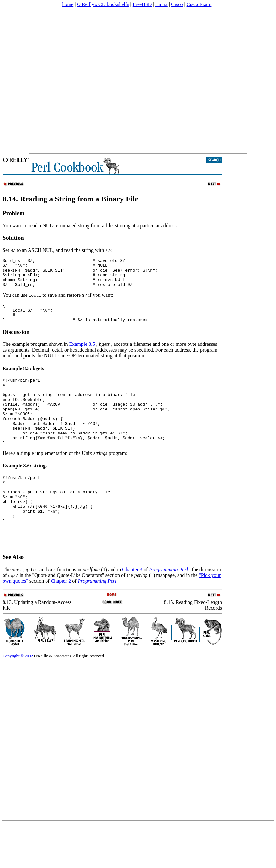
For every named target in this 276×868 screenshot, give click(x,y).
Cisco (177, 4)
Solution (13, 238)
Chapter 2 (61, 618)
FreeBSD (142, 4)
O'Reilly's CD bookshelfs (103, 4)
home (68, 4)
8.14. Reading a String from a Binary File (70, 199)
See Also (13, 594)
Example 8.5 (82, 354)
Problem (13, 213)
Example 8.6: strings (25, 489)
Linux (162, 4)
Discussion (16, 341)
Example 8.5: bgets (23, 378)
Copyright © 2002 (18, 693)
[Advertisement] (68, 80)
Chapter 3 (132, 607)
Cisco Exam (199, 4)
